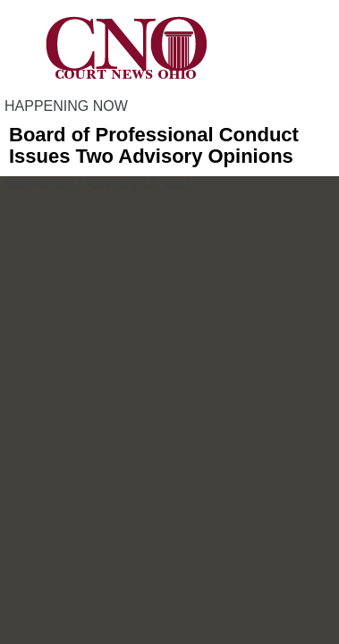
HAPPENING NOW (66, 106)
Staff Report (39, 184)
